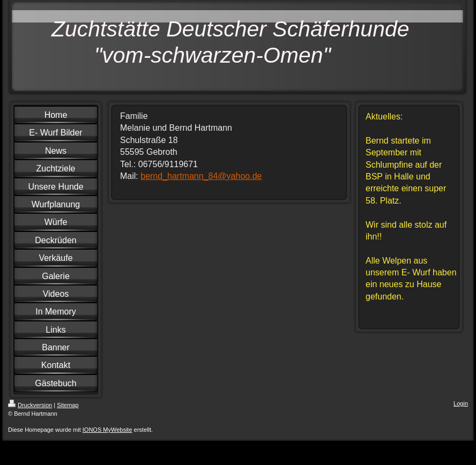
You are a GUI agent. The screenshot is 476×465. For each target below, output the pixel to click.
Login (461, 403)
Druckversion (30, 405)
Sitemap (68, 405)
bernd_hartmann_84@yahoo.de (201, 176)
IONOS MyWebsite (107, 430)
